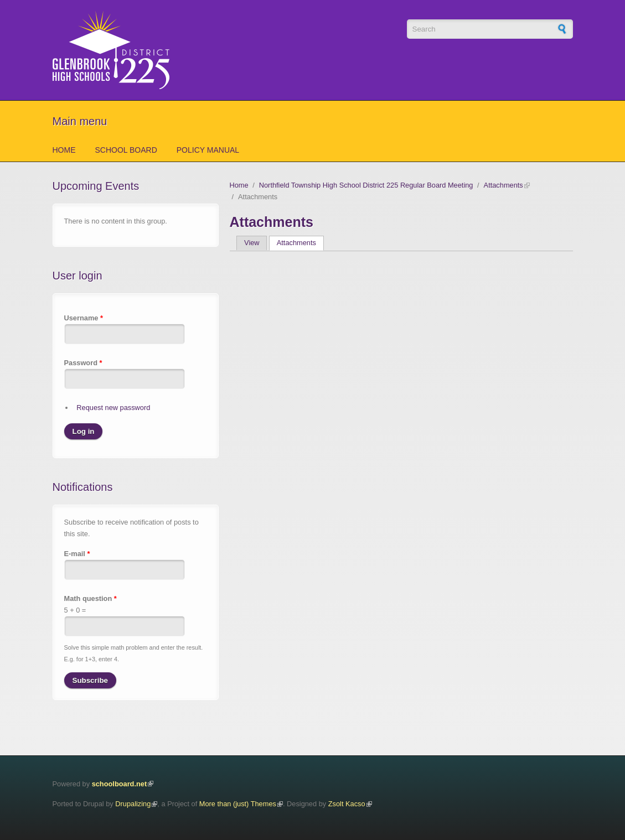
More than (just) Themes (238, 804)
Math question (91, 598)
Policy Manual (208, 150)
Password (83, 363)
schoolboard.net (120, 784)
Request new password (113, 408)
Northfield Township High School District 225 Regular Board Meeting (366, 185)
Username (84, 318)
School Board (126, 150)
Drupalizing (133, 804)
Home (64, 150)
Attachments (503, 185)
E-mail (77, 554)
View (252, 243)
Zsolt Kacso (347, 804)
